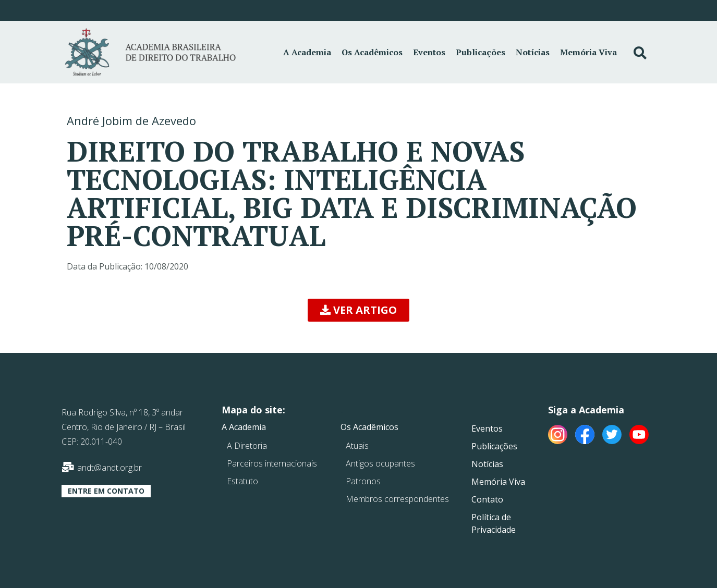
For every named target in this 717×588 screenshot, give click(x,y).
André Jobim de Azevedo (131, 120)
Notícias (533, 52)
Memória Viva (588, 52)
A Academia (307, 52)
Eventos (429, 52)
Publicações (481, 52)
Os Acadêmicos (372, 52)
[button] (359, 310)
